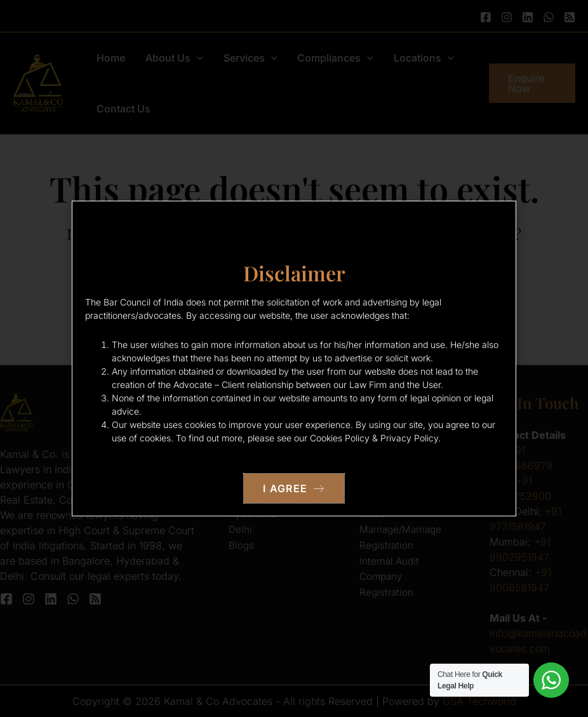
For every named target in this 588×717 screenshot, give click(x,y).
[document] (294, 358)
